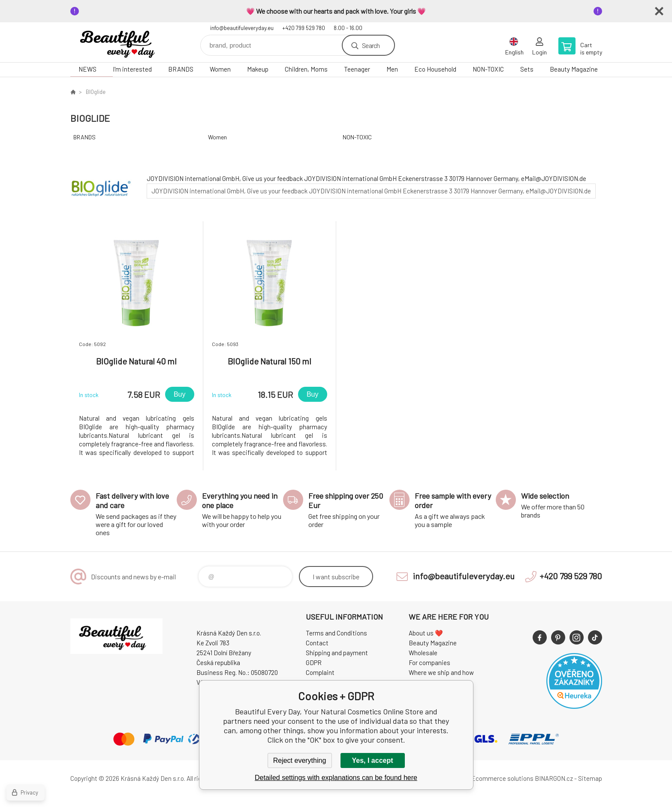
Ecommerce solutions (502, 778)
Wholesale (423, 653)
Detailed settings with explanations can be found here (336, 778)
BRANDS (181, 69)
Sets (527, 69)
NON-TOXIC (488, 69)
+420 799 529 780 (304, 28)
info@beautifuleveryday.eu (242, 28)
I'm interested (132, 69)
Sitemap (590, 778)
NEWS (87, 69)
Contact (317, 643)
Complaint (320, 672)
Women (220, 69)
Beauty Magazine (574, 69)
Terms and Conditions (336, 633)
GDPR (314, 662)
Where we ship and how (441, 672)
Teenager (357, 69)
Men (392, 69)
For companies (429, 662)
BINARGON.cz (554, 778)
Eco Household (435, 69)
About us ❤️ (426, 633)
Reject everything (300, 760)
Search (371, 45)
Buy (180, 394)
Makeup (258, 69)
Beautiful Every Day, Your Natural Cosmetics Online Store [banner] (122, 42)
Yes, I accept (372, 760)
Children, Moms (306, 69)
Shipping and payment (337, 653)
